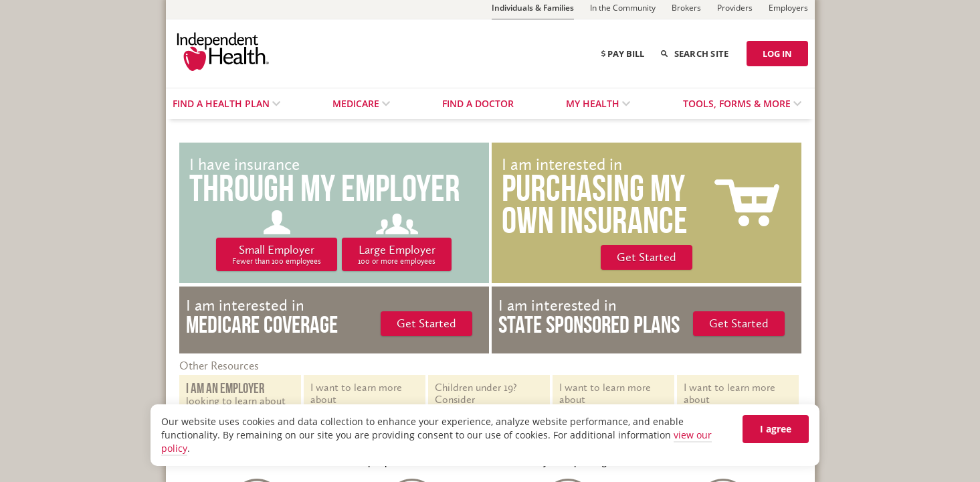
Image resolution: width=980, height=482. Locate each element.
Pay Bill (623, 54)
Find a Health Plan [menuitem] (222, 103)
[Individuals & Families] (533, 10)
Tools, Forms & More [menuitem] (738, 103)
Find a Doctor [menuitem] (478, 103)
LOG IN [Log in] (777, 54)
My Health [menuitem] (594, 103)
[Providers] (735, 9)
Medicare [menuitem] (357, 103)
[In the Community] (623, 9)
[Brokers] (686, 9)
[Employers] (788, 9)
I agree (776, 429)
